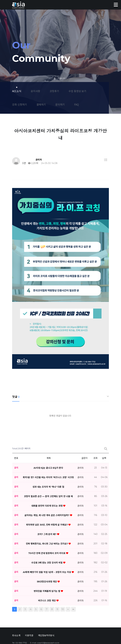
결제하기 (41, 104)
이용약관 (29, 602)
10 (63, 576)
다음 (68, 576)
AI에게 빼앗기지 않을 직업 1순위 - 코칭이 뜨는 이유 (47, 538)
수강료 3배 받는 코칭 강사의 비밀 (47, 529)
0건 (24, 163)
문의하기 (60, 104)
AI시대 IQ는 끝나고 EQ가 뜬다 (48, 434)
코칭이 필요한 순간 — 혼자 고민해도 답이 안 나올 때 (48, 463)
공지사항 (35, 91)
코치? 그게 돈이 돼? (47, 500)
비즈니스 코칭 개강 (47, 567)
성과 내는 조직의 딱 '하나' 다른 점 (48, 453)
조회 (95, 424)
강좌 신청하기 (20, 104)
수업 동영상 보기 (77, 91)
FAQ (76, 104)
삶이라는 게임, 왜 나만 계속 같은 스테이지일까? (47, 481)
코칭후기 (54, 91)
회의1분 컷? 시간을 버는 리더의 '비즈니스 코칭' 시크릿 (48, 444)
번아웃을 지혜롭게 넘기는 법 (47, 557)
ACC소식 (17, 91)
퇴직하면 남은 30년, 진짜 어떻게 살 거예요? (47, 491)
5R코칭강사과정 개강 (47, 548)
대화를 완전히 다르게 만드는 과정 (47, 472)
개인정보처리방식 (46, 602)
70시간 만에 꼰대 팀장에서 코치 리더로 (47, 519)
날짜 (104, 424)
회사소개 (16, 602)
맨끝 (73, 576)
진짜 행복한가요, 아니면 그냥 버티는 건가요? (47, 510)
